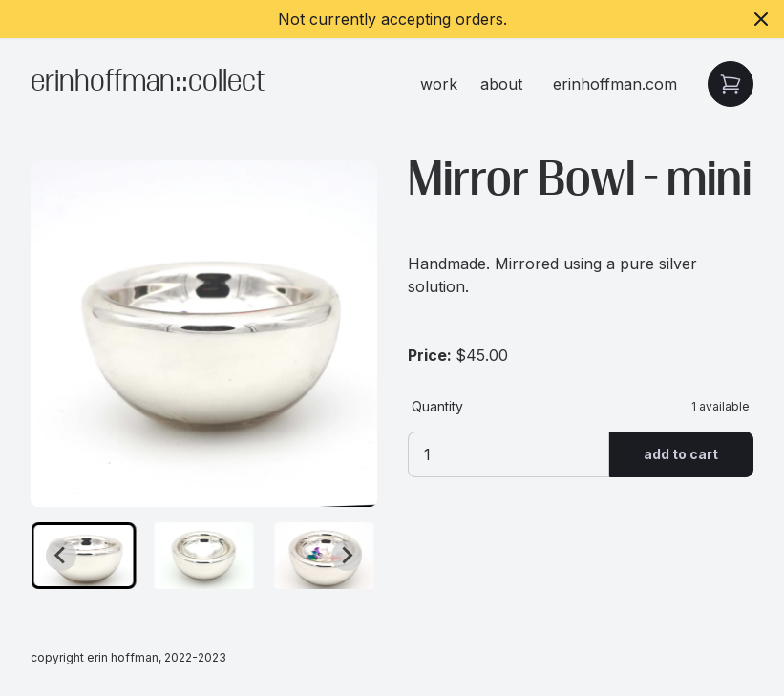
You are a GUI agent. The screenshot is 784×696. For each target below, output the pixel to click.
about (501, 84)
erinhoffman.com (615, 84)
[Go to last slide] (61, 556)
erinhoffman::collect (148, 84)
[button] (84, 556)
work (439, 84)
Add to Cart (681, 454)
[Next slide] (347, 556)
